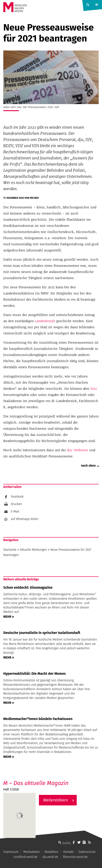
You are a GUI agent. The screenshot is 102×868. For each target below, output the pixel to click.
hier (94, 389)
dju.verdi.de (50, 857)
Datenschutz (87, 852)
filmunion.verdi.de (75, 857)
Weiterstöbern (56, 800)
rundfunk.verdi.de (25, 857)
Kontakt (68, 852)
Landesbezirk (45, 321)
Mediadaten (32, 852)
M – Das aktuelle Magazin (36, 783)
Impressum (11, 852)
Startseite (10, 550)
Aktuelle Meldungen (33, 550)
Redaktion (52, 852)
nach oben (88, 466)
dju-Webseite (78, 450)
